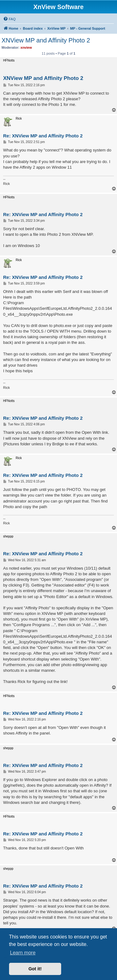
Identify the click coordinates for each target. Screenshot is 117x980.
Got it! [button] (35, 969)
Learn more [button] (23, 953)
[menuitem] (9, 19)
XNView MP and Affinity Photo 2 (46, 40)
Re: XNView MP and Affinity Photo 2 (43, 136)
